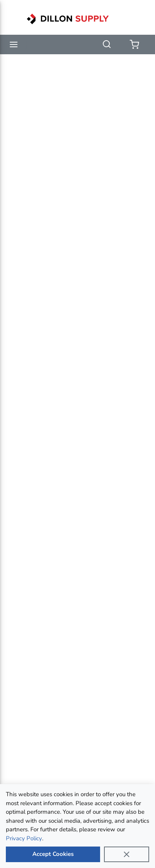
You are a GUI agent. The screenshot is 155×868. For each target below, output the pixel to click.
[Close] (127, 854)
